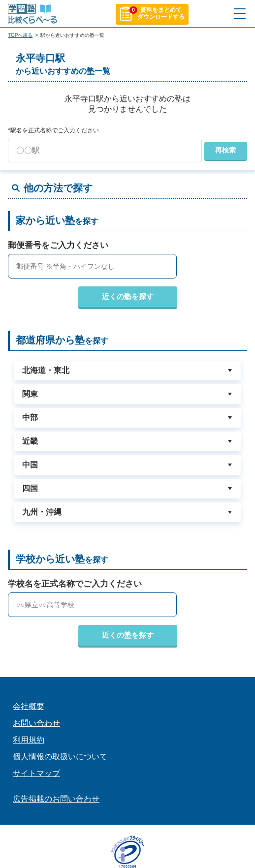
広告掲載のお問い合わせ (56, 799)
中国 (30, 465)
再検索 (225, 150)
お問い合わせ (36, 723)
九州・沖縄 (42, 512)
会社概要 (29, 706)
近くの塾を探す (128, 296)
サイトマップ (36, 773)
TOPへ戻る (20, 35)
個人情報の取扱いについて (60, 757)
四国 (30, 488)
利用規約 (29, 740)
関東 (30, 394)
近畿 (30, 441)
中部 (30, 418)
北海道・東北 (46, 370)
